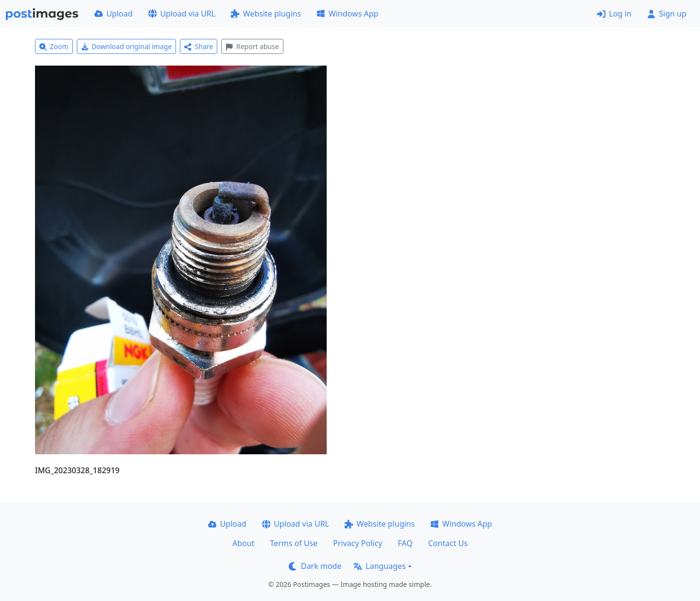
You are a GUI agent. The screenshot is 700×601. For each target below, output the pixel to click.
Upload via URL (182, 14)
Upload (114, 14)
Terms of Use (294, 543)
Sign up (667, 14)
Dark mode (315, 566)
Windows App (347, 14)
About (243, 543)
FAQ (405, 543)
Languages (379, 566)
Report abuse (252, 46)
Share (199, 46)
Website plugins (266, 14)
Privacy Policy (358, 543)
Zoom (54, 46)
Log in (614, 14)
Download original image (127, 46)
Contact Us (448, 543)
